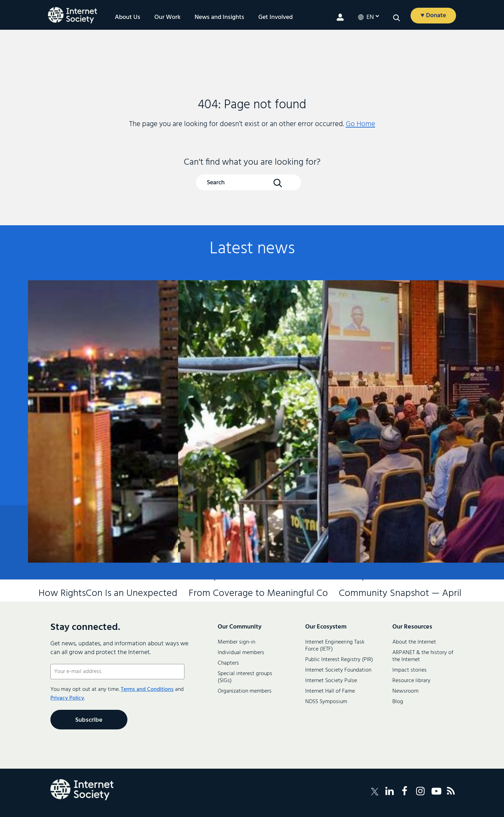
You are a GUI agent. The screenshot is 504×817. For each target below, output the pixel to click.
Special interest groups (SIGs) (245, 677)
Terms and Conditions (147, 689)
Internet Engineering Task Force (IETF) (335, 646)
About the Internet (414, 642)
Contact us (437, 543)
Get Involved (275, 18)
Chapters (228, 663)
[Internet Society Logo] (82, 790)
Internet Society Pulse (331, 681)
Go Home (360, 124)
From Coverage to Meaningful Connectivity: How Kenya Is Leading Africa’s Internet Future (250, 382)
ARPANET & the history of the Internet (423, 656)
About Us (128, 18)
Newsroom (405, 691)
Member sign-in (236, 642)
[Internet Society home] (72, 15)
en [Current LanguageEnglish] (370, 18)
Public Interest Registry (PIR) (339, 660)
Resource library (411, 681)
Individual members (241, 653)
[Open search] (397, 18)
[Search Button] (278, 183)
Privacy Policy (67, 698)
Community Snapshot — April (400, 371)
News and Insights (219, 18)
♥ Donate (433, 16)
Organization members (245, 691)
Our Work (167, 18)
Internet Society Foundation (338, 670)
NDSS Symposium (326, 702)
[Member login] (340, 17)
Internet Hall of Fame (330, 691)
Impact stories (409, 670)
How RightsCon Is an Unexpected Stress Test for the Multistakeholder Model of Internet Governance (100, 382)
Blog (398, 702)
